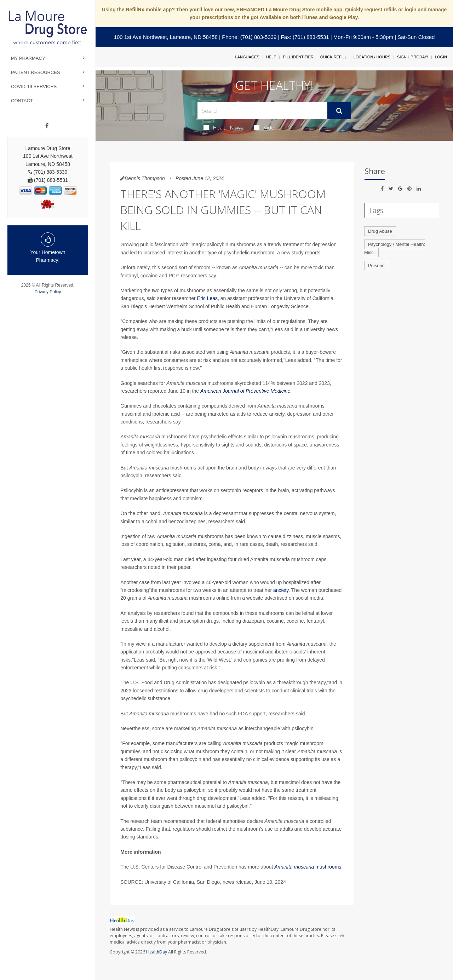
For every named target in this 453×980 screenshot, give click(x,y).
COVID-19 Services (34, 87)
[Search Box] (263, 111)
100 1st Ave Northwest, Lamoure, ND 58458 (166, 37)
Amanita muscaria (294, 867)
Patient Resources (36, 72)
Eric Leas (207, 298)
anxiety (281, 590)
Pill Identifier (298, 57)
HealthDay (157, 952)
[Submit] (339, 111)
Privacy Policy (48, 292)
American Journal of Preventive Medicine (245, 391)
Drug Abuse (380, 231)
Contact (22, 101)
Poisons (376, 266)
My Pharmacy (28, 58)
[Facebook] (47, 126)
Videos (267, 127)
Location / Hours (372, 57)
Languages (247, 57)
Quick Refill (334, 57)
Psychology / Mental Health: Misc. (395, 248)
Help (271, 57)
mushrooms (328, 867)
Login (441, 57)
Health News (223, 127)
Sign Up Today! (413, 57)
